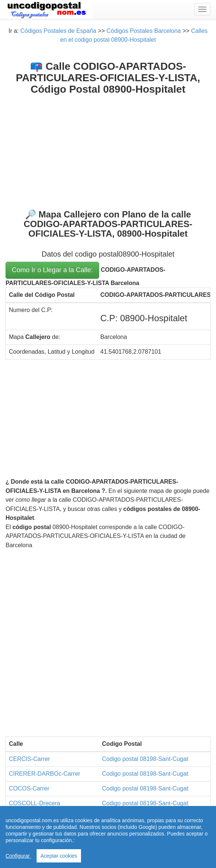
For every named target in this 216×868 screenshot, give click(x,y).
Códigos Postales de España (58, 31)
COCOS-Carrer (29, 788)
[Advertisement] (108, 151)
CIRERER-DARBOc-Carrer (45, 774)
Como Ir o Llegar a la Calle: (52, 270)
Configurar (18, 856)
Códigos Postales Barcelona (144, 31)
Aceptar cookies (59, 856)
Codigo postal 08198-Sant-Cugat (145, 759)
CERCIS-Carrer (29, 759)
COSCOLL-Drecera (35, 803)
